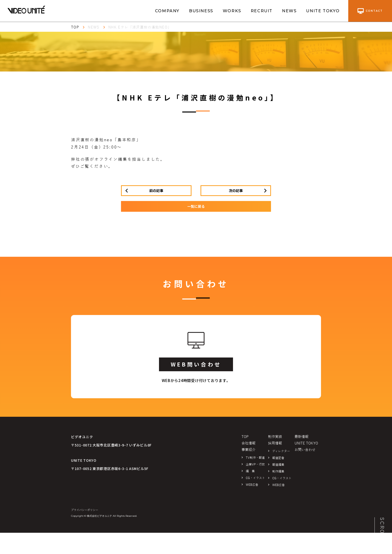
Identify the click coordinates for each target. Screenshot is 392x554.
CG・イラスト (255, 478)
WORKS (232, 11)
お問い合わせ (305, 450)
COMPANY (167, 11)
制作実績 (275, 437)
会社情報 (248, 443)
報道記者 (278, 458)
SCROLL (382, 529)
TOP (75, 27)
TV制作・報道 (255, 458)
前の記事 (156, 190)
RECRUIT (262, 11)
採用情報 (275, 443)
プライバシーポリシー (85, 510)
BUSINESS (201, 11)
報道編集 (278, 465)
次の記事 (236, 190)
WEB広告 (252, 485)
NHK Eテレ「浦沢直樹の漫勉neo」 (140, 27)
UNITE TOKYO (323, 11)
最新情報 (301, 437)
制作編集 (278, 471)
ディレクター (281, 451)
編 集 (250, 471)
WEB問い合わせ (196, 364)
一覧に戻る (196, 206)
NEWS (289, 11)
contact (370, 11)
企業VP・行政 (255, 464)
